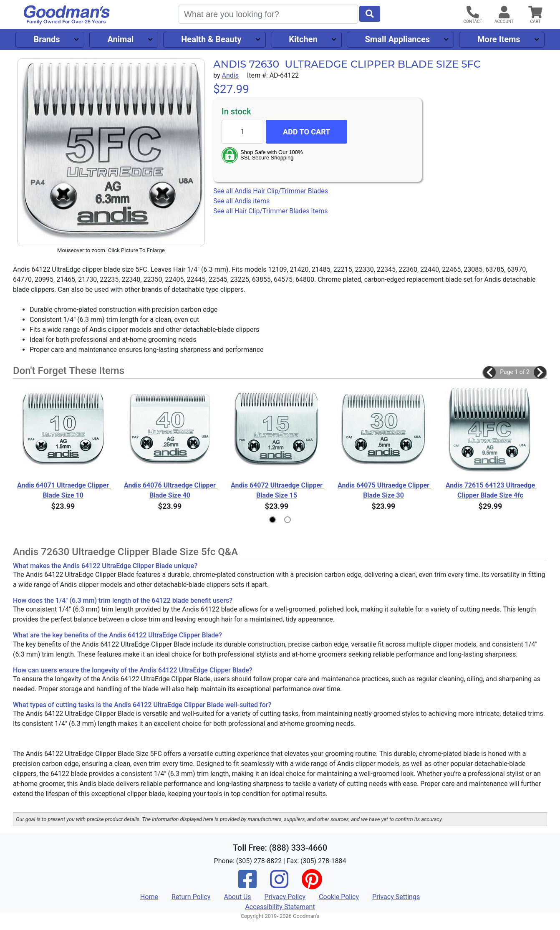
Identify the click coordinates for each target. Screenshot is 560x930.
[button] (489, 372)
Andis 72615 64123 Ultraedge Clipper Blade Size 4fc (491, 490)
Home (149, 897)
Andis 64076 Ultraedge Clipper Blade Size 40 (170, 490)
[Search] (268, 14)
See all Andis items (241, 201)
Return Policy (191, 897)
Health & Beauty (211, 39)
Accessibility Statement (280, 907)
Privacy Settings (396, 897)
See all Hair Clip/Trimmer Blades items (270, 211)
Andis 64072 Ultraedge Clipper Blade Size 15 (277, 490)
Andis (230, 75)
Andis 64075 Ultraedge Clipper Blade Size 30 (383, 490)
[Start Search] (370, 14)
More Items (499, 39)
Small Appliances (398, 39)
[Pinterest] (312, 885)
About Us (237, 897)
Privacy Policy (285, 897)
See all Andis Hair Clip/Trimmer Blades (271, 191)
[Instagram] (279, 885)
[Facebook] (247, 885)
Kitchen (303, 39)
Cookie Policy (339, 897)
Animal (120, 39)
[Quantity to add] (242, 132)
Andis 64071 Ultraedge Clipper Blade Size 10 (63, 490)
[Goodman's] (67, 15)
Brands (47, 39)
